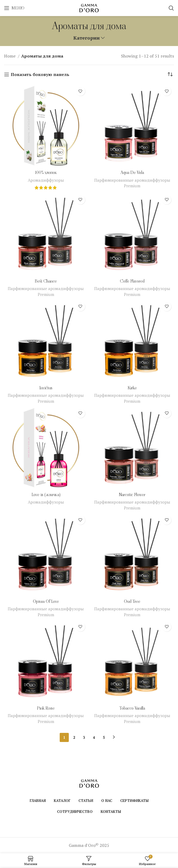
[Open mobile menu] (14, 8)
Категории (86, 38)
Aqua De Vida (132, 172)
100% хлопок (46, 172)
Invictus (46, 388)
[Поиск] (171, 8)
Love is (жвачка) (46, 495)
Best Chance (46, 281)
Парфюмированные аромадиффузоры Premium (132, 183)
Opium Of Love (46, 601)
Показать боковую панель (40, 75)
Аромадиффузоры (46, 180)
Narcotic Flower (132, 495)
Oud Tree (132, 601)
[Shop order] (170, 74)
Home (10, 56)
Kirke (132, 388)
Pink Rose (46, 708)
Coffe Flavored (132, 281)
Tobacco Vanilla (132, 708)
